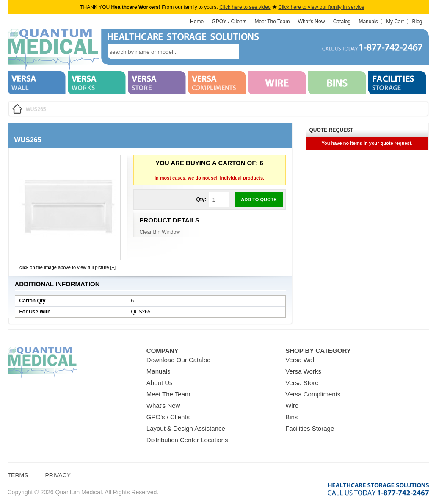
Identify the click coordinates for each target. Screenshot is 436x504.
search (251, 52)
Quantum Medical (42, 363)
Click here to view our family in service (321, 7)
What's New (312, 22)
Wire (292, 406)
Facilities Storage (310, 428)
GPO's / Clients (229, 22)
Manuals (368, 22)
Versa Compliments (313, 394)
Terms (18, 475)
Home (197, 22)
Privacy (58, 475)
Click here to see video (245, 7)
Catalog (342, 22)
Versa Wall (300, 360)
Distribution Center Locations (187, 440)
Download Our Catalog (179, 360)
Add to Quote (259, 199)
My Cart (395, 22)
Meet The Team (272, 22)
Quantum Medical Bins (53, 50)
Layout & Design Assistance (186, 428)
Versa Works (303, 371)
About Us (160, 383)
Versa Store (302, 383)
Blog (417, 22)
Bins (291, 417)
